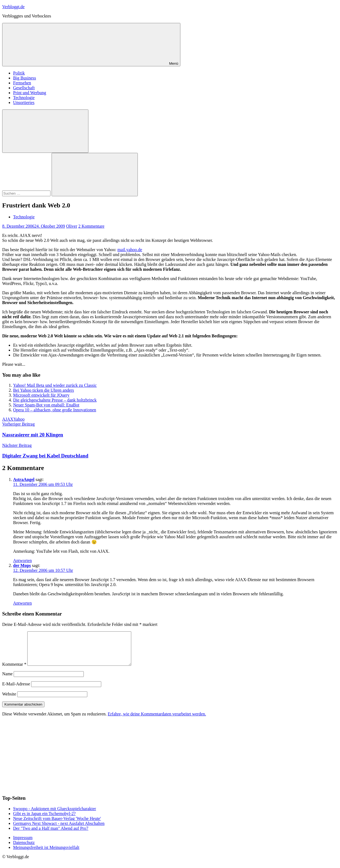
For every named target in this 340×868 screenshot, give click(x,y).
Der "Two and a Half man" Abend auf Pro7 (51, 835)
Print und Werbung (30, 93)
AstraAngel (24, 479)
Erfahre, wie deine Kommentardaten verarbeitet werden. (157, 720)
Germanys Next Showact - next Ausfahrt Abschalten (59, 830)
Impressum (23, 844)
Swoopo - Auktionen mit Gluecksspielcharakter (55, 815)
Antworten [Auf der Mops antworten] (22, 603)
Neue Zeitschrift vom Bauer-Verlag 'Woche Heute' (57, 825)
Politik (19, 73)
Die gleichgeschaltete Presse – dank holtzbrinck (55, 400)
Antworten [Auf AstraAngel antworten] (22, 561)
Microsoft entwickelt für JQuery (41, 395)
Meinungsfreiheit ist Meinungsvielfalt (46, 854)
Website (9, 701)
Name (7, 680)
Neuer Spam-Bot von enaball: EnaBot (46, 405)
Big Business (25, 78)
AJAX (8, 419)
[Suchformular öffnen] (45, 131)
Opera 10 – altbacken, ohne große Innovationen (55, 410)
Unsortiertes (24, 102)
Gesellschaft (24, 88)
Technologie (24, 98)
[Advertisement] (43, 762)
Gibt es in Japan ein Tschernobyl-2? (44, 820)
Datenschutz (24, 849)
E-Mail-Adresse (16, 690)
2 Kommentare (91, 226)
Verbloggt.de (13, 7)
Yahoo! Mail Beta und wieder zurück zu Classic (55, 385)
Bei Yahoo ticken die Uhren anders (44, 390)
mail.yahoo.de (130, 250)
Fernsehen (22, 83)
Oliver (72, 226)
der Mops (22, 565)
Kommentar (14, 671)
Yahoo (19, 419)
